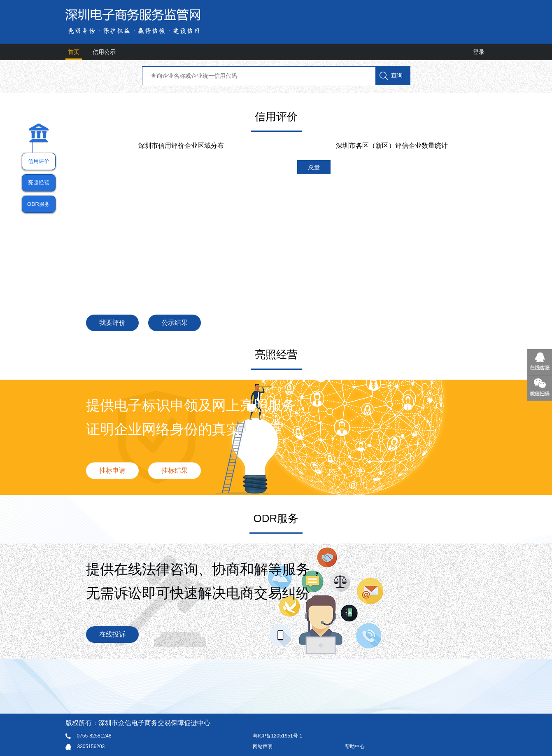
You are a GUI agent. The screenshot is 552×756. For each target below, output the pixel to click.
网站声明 (263, 747)
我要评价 (112, 323)
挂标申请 (112, 470)
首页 (74, 52)
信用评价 (39, 161)
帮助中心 (355, 747)
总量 (314, 167)
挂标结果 (175, 470)
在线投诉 (112, 634)
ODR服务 (38, 204)
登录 (479, 52)
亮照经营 (39, 183)
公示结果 (175, 323)
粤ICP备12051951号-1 (277, 736)
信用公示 (104, 52)
